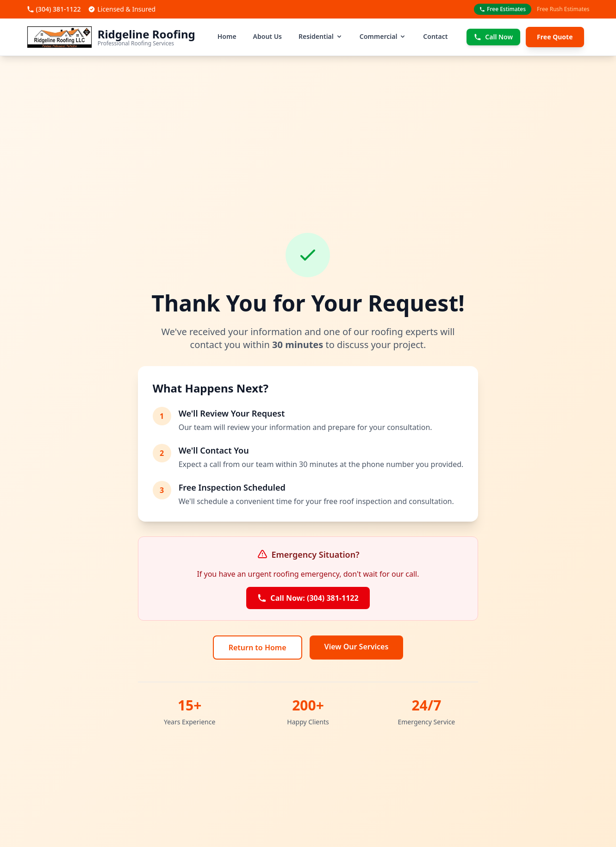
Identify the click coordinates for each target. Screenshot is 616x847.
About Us (268, 36)
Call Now (493, 37)
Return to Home (258, 648)
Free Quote (555, 37)
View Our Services (357, 647)
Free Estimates (503, 9)
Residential (321, 36)
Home (227, 36)
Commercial (383, 36)
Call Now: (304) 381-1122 (308, 598)
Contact (435, 36)
